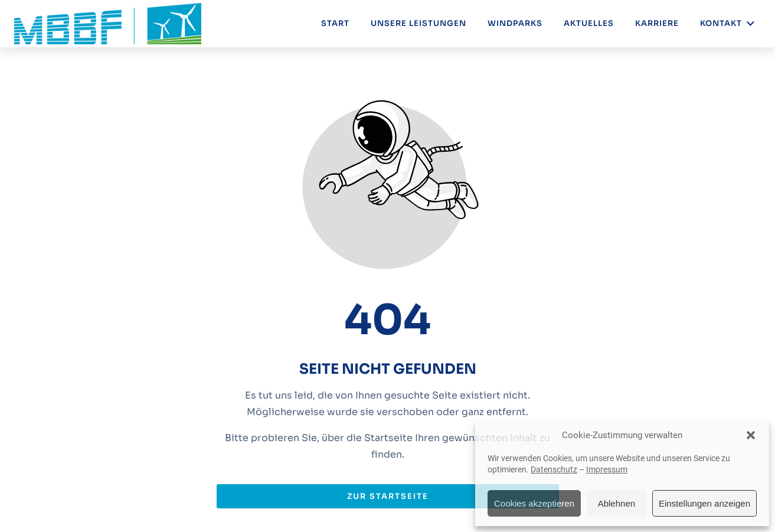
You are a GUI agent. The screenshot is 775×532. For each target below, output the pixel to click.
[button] (751, 435)
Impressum (607, 469)
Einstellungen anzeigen (704, 503)
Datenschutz (554, 469)
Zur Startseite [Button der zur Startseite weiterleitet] (388, 496)
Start (335, 23)
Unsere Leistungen (418, 23)
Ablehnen (617, 503)
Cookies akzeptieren (534, 503)
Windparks (515, 23)
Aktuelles (589, 23)
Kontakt (728, 24)
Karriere (657, 23)
